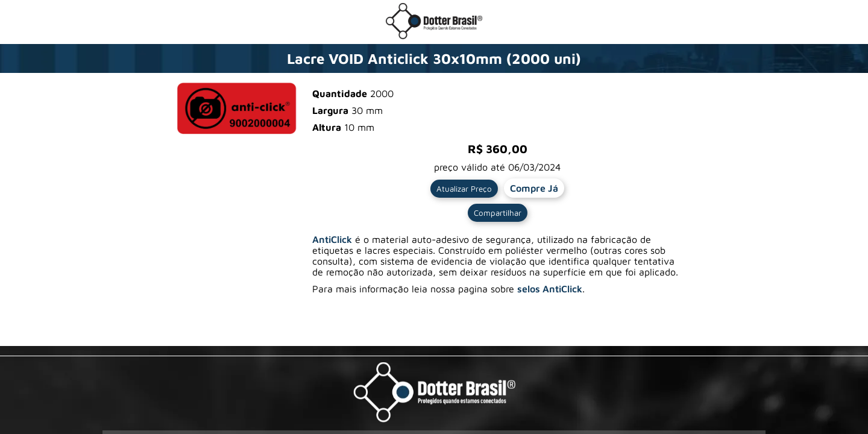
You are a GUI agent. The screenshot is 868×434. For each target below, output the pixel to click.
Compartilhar (498, 213)
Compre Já (534, 188)
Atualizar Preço (464, 189)
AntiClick (332, 239)
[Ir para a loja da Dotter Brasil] (434, 36)
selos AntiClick (550, 289)
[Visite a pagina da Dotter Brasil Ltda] (434, 393)
